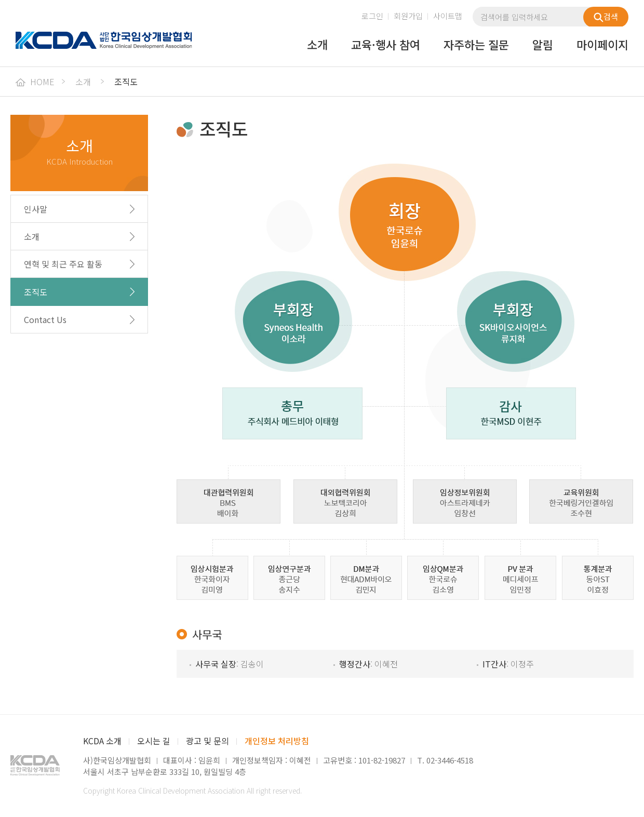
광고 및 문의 (207, 741)
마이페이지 (602, 45)
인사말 (36, 209)
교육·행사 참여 (386, 45)
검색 (606, 17)
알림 (543, 45)
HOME (35, 82)
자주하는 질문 (476, 45)
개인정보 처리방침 (277, 741)
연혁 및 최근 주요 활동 (63, 264)
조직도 (36, 292)
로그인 (372, 16)
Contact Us (45, 319)
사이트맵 (448, 16)
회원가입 (408, 16)
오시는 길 (154, 741)
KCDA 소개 (102, 741)
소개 (317, 45)
